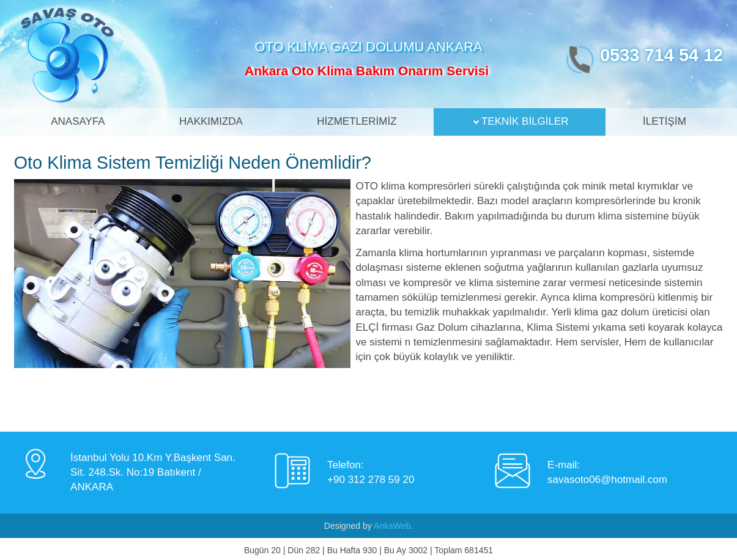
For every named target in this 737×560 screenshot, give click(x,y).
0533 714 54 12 (662, 55)
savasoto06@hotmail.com (607, 480)
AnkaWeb (392, 526)
